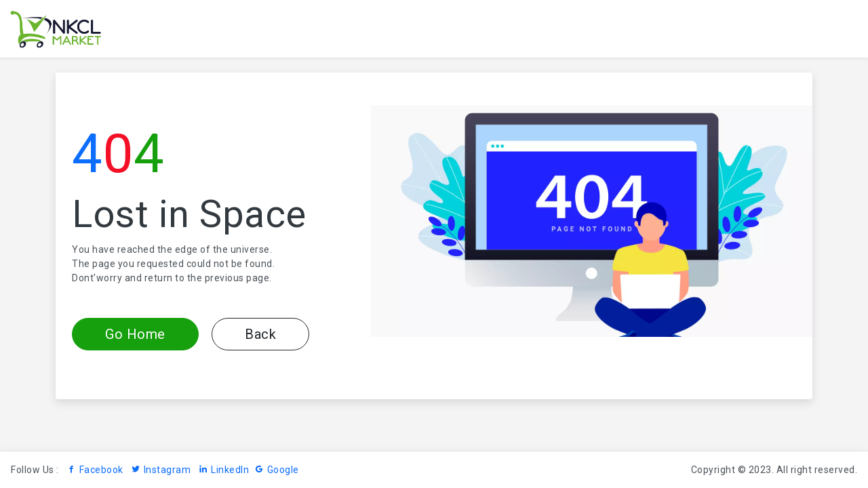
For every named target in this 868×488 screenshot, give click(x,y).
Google (277, 470)
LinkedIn (224, 470)
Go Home (135, 334)
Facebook (95, 470)
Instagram (161, 470)
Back (260, 334)
